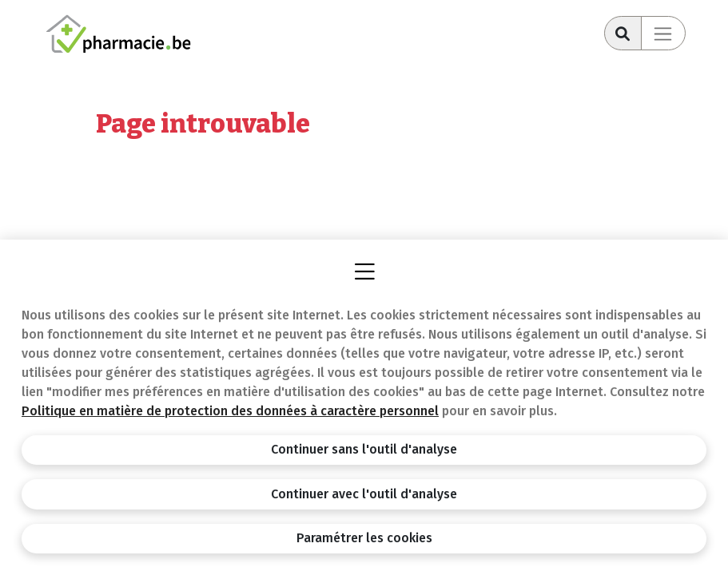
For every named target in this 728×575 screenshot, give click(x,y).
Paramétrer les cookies (364, 538)
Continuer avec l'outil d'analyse (364, 494)
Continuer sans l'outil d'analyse (364, 449)
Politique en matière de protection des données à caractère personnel (230, 411)
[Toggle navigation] (663, 33)
